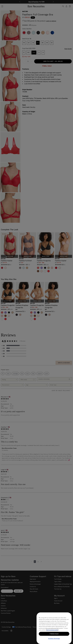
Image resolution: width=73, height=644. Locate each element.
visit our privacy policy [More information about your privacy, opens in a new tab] (52, 630)
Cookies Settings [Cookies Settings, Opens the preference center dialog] (54, 639)
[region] (54, 628)
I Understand (54, 634)
